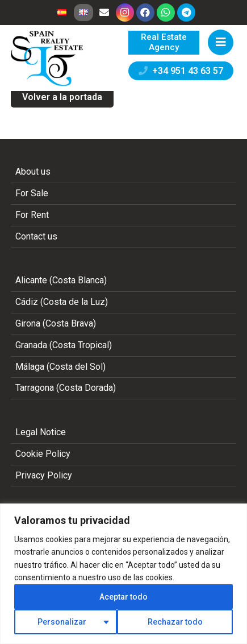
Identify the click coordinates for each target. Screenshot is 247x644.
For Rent (32, 215)
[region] (123, 574)
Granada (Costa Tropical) (64, 345)
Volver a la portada (62, 97)
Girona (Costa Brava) (56, 323)
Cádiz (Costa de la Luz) (62, 302)
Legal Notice (41, 432)
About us (33, 172)
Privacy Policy (44, 475)
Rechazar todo (175, 622)
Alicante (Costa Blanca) (61, 280)
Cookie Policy (43, 454)
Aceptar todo (123, 597)
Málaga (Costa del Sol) (60, 367)
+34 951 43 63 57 (181, 71)
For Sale (32, 193)
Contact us (36, 236)
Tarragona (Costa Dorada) (66, 388)
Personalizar (62, 622)
